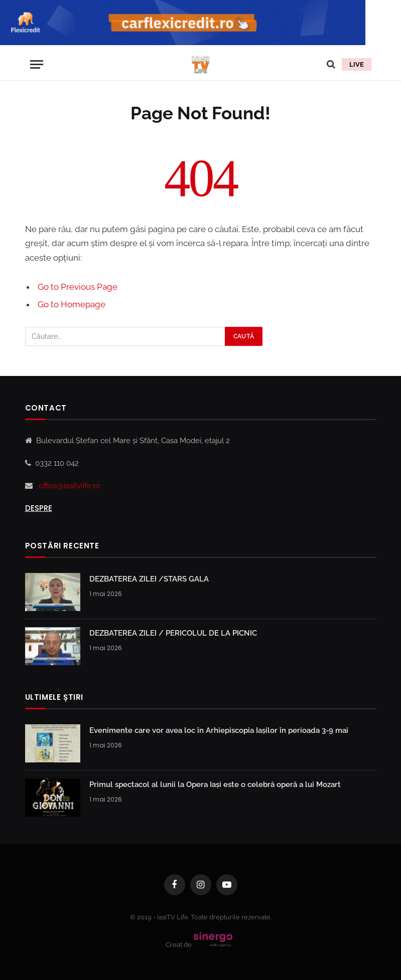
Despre (39, 508)
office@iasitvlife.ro (69, 486)
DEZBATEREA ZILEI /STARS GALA (149, 579)
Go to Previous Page (78, 287)
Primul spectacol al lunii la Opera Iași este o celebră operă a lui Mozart (215, 785)
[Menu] (37, 64)
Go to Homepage (72, 304)
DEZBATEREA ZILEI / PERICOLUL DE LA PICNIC (173, 633)
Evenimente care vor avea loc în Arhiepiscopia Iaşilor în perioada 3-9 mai (219, 730)
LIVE (357, 64)
